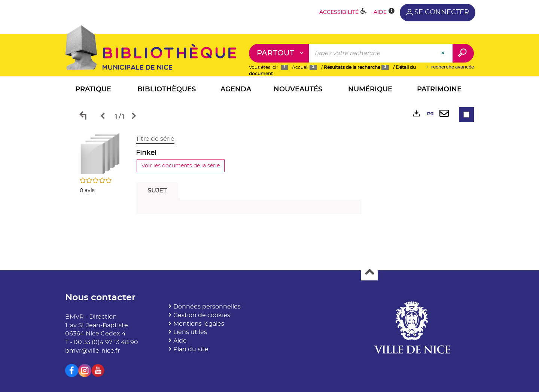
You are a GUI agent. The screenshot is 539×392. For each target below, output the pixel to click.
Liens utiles (190, 332)
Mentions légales (199, 324)
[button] (93, 90)
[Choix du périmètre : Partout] (279, 53)
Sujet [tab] (157, 191)
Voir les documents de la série (181, 166)
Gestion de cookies (202, 315)
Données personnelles (207, 307)
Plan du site (191, 349)
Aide (180, 341)
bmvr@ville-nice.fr (92, 351)
